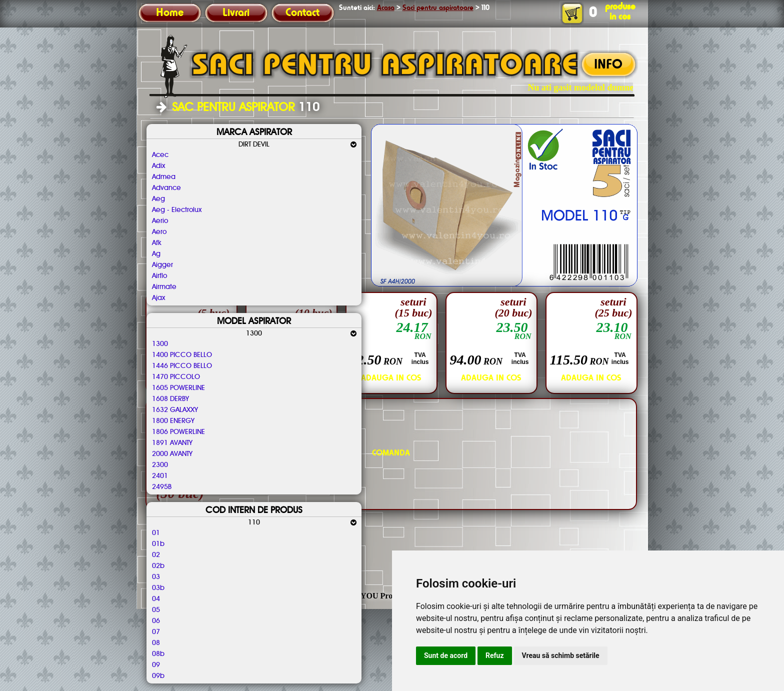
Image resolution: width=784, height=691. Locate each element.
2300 (160, 465)
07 (156, 632)
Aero (159, 232)
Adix (158, 166)
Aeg (158, 199)
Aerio (160, 221)
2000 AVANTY (172, 454)
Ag (156, 254)
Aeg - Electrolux (177, 210)
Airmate (164, 287)
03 (156, 577)
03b (158, 588)
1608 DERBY (170, 399)
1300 (160, 344)
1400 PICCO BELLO (182, 355)
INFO (608, 65)
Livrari (236, 13)
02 (156, 555)
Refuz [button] (495, 655)
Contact (302, 13)
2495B (162, 487)
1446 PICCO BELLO (182, 366)
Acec (160, 155)
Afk (157, 243)
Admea (164, 177)
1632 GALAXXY (175, 410)
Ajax (158, 298)
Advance (166, 188)
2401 (160, 476)
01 (156, 533)
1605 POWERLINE (178, 388)
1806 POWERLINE (178, 432)
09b (158, 676)
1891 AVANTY (172, 443)
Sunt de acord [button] (446, 655)
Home (170, 13)
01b (158, 544)
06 (156, 621)
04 (156, 599)
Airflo (159, 276)
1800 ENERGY (173, 421)
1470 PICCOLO (176, 377)
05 (156, 610)
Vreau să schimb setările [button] (561, 655)
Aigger (162, 265)
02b (158, 566)
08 (156, 643)
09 (156, 665)
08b (158, 654)
